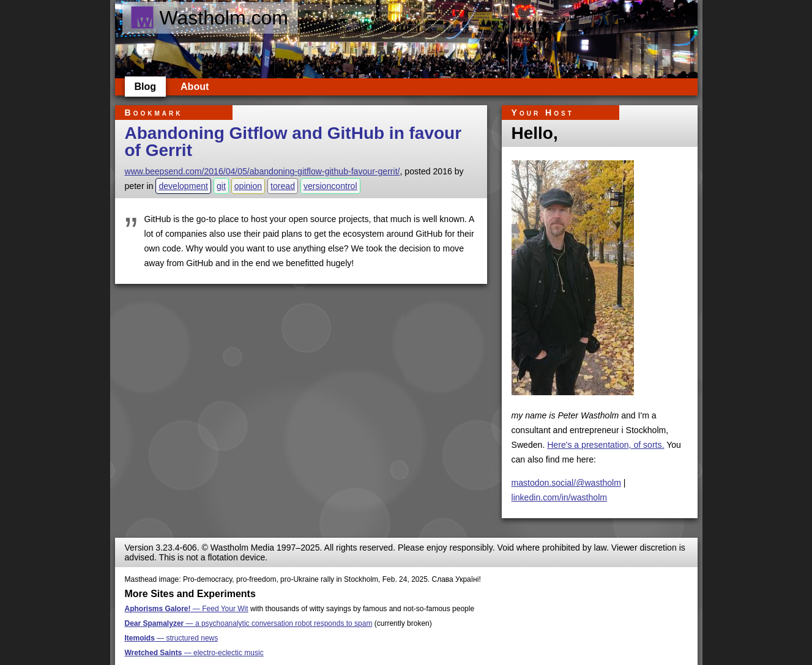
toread (283, 186)
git (221, 186)
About (195, 87)
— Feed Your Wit (187, 609)
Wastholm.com (209, 18)
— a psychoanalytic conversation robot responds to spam (249, 623)
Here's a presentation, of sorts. (605, 445)
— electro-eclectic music (194, 653)
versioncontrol (330, 186)
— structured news (172, 638)
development (183, 186)
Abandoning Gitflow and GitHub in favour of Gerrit (293, 142)
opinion (248, 186)
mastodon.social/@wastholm (566, 483)
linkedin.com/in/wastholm (560, 497)
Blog (146, 87)
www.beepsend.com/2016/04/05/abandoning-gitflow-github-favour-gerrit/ (263, 171)
